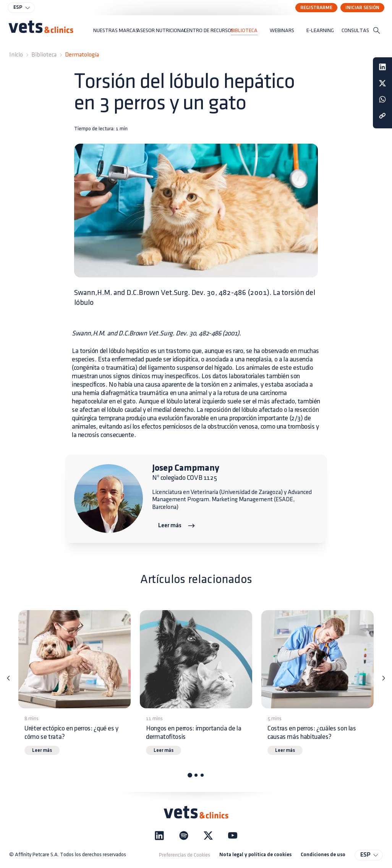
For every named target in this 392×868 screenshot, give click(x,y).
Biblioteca (44, 55)
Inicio (16, 55)
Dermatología (82, 55)
